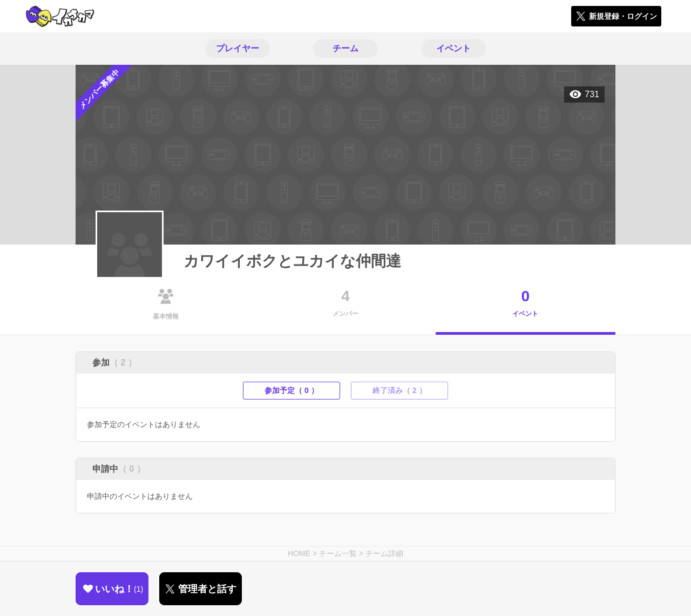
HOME (299, 553)
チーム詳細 (384, 553)
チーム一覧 (338, 553)
